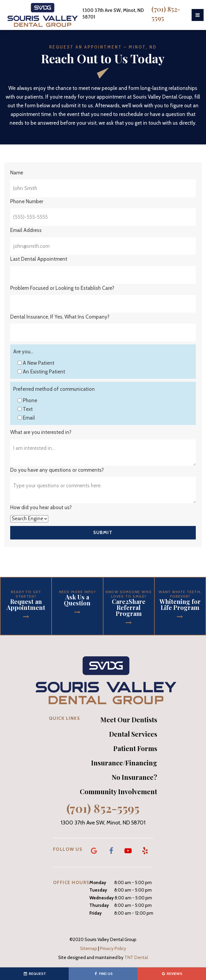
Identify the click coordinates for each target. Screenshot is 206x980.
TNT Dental (136, 958)
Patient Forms (135, 748)
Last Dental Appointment (39, 259)
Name (17, 173)
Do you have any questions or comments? (57, 470)
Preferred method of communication (54, 389)
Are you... (23, 352)
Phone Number (27, 201)
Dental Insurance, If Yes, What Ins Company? (60, 317)
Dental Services (133, 734)
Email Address (26, 230)
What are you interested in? (41, 432)
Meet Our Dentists (129, 720)
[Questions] (103, 490)
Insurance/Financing (124, 763)
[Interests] (103, 453)
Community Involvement (118, 791)
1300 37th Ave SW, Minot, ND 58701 (103, 823)
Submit (103, 533)
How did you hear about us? (41, 507)
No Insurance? (134, 777)
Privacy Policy (113, 949)
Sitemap (89, 949)
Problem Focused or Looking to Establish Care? (62, 288)
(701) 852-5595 (166, 13)
